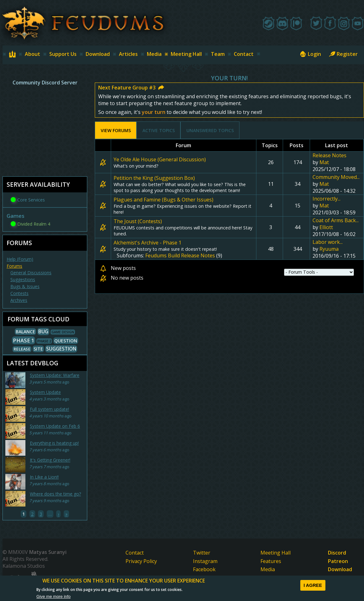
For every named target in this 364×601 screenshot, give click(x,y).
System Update (45, 392)
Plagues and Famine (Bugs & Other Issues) (163, 200)
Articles (128, 54)
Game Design (63, 332)
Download (98, 54)
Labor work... (328, 242)
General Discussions (31, 273)
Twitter (202, 553)
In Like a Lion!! (44, 477)
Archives (19, 300)
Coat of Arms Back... (336, 220)
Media (154, 54)
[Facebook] (330, 23)
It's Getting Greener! (50, 460)
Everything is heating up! (54, 443)
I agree (313, 585)
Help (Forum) (20, 259)
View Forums (119, 130)
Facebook (204, 569)
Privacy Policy (141, 561)
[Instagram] (344, 23)
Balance (25, 332)
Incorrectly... (327, 199)
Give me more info (54, 596)
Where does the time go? (55, 494)
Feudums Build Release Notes (180, 255)
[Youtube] (358, 23)
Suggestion (61, 349)
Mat (324, 162)
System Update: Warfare (55, 375)
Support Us (63, 54)
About (32, 54)
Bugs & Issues (25, 286)
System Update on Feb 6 (55, 426)
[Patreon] (296, 23)
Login (314, 54)
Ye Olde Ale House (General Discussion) (160, 159)
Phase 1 (24, 340)
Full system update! (49, 409)
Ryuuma (329, 249)
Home (16, 54)
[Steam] (269, 23)
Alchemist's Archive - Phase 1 (147, 243)
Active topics (159, 130)
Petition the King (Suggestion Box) (154, 178)
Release (22, 349)
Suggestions (23, 279)
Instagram (205, 561)
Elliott (326, 227)
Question (66, 341)
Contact (244, 54)
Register (347, 54)
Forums (14, 266)
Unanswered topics (210, 130)
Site (38, 349)
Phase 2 (44, 341)
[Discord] (282, 23)
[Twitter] (316, 23)
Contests (19, 293)
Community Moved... (336, 177)
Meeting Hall (186, 54)
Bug (43, 332)
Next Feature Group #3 (127, 88)
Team (218, 54)
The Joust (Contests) (138, 221)
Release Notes (329, 155)
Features (271, 561)
